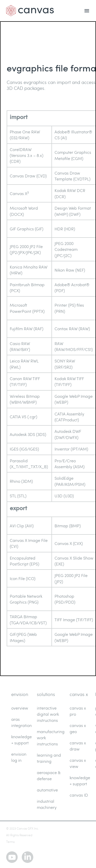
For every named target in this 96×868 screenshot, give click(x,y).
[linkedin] (28, 857)
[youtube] (12, 857)
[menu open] (87, 11)
